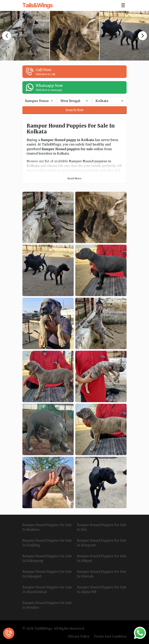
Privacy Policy (79, 636)
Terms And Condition (110, 636)
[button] (7, 36)
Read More (74, 178)
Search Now (75, 110)
